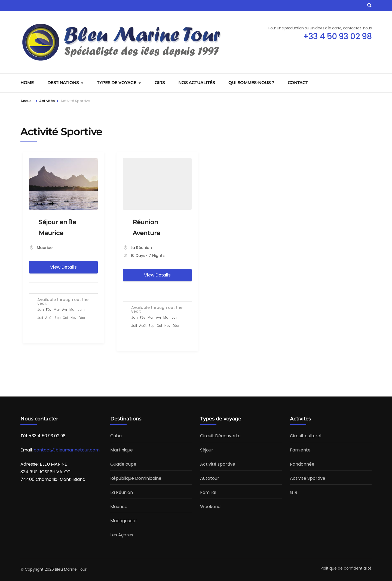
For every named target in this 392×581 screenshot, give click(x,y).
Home (27, 83)
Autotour (210, 478)
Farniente (300, 450)
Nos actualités (197, 83)
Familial (208, 492)
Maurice (45, 248)
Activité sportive (218, 464)
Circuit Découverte (220, 436)
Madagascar (124, 521)
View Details (63, 267)
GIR (294, 492)
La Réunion (141, 248)
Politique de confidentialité (346, 568)
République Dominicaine (136, 478)
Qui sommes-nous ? (251, 83)
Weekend (210, 507)
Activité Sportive (308, 478)
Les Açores (122, 535)
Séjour (207, 450)
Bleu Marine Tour (71, 569)
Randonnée (302, 464)
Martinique (122, 450)
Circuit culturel (306, 436)
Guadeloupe (123, 464)
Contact (298, 83)
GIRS (160, 83)
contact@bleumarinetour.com (67, 450)
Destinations (63, 83)
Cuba (116, 436)
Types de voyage (117, 83)
